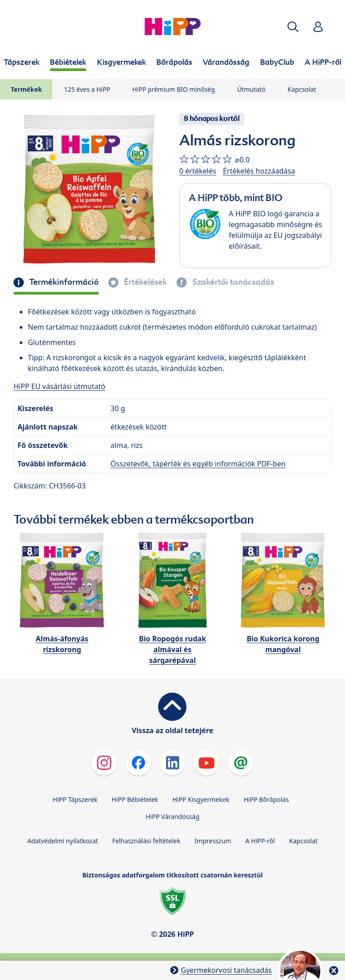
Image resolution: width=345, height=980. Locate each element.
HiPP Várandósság (172, 817)
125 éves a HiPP (87, 89)
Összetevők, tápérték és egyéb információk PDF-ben (198, 464)
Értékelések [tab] (145, 282)
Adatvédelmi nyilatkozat (63, 841)
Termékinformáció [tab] (63, 282)
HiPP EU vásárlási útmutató (59, 386)
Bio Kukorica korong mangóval (283, 644)
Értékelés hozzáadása (259, 171)
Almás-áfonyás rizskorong (62, 644)
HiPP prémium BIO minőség (174, 89)
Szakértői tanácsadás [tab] (232, 282)
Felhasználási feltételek (146, 841)
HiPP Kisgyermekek (201, 799)
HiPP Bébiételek (135, 799)
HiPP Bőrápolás (266, 799)
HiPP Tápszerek (75, 799)
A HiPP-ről (260, 841)
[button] (293, 27)
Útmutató (251, 89)
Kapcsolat (302, 89)
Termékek (26, 89)
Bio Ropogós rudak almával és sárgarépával (172, 649)
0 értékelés (198, 171)
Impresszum (213, 841)
